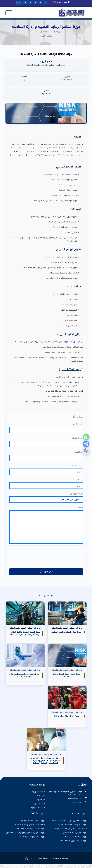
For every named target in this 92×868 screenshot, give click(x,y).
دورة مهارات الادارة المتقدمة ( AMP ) (30, 832)
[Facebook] (45, 2)
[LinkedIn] (35, 2)
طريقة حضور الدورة (76, 496)
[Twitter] (40, 2)
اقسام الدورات (44, 32)
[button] (86, 444)
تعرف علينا (41, 800)
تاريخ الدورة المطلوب (76, 481)
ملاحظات (80, 510)
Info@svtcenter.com (59, 2)
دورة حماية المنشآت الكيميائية (33, 824)
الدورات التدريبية (38, 796)
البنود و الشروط (39, 808)
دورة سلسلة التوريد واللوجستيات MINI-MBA (69, 824)
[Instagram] (30, 2)
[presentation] (46, 559)
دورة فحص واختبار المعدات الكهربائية (72, 829)
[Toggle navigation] (9, 13)
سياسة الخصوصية (38, 812)
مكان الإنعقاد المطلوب (75, 467)
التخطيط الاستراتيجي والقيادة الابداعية (30, 829)
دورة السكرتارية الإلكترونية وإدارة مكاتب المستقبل (25, 837)
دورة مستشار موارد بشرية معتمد (32, 841)
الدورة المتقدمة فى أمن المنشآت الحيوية (71, 832)
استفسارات (40, 804)
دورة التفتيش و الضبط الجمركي (75, 837)
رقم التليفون (79, 453)
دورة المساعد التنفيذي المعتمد (75, 841)
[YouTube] (25, 2)
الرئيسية (58, 32)
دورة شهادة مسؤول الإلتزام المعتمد (73, 845)
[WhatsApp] (86, 437)
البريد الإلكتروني (77, 438)
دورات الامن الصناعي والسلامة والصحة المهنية (46, 65)
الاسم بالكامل (78, 424)
